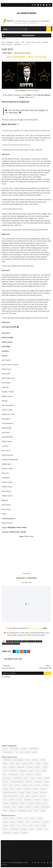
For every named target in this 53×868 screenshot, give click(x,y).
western (44, 826)
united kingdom (18, 760)
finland (47, 778)
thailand (6, 803)
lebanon (38, 785)
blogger (47, 673)
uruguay (25, 785)
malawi (21, 807)
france (28, 760)
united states (18, 44)
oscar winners (34, 749)
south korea (14, 771)
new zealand (17, 778)
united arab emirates (17, 782)
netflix (31, 829)
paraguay (36, 807)
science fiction (36, 822)
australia (24, 764)
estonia (38, 803)
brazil (37, 771)
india (5, 785)
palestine (28, 807)
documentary (14, 829)
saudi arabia (45, 807)
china (31, 764)
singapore (13, 811)
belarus (23, 803)
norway (45, 767)
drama (28, 42)
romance (40, 818)
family (24, 826)
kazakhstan (6, 807)
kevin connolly (36, 42)
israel (5, 774)
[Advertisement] (26, 728)
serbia (5, 811)
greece (26, 778)
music (31, 826)
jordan (45, 803)
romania (6, 782)
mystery (5, 822)
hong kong (30, 774)
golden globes (14, 749)
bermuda (30, 803)
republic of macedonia (10, 792)
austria (44, 771)
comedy (19, 818)
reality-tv (16, 833)
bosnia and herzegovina (10, 796)
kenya (14, 807)
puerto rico (37, 800)
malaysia (12, 800)
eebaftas (24, 749)
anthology (39, 829)
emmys (27, 752)
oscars (5, 749)
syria (36, 811)
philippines (28, 800)
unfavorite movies (7, 44)
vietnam (43, 811)
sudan (30, 811)
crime (23, 42)
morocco (44, 789)
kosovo (43, 796)
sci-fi (28, 822)
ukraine (17, 785)
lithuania (36, 789)
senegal (21, 792)
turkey (33, 778)
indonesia (35, 796)
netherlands (21, 767)
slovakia (19, 789)
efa (16, 752)
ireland (45, 764)
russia (31, 771)
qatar (11, 785)
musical (5, 829)
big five (35, 752)
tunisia (35, 792)
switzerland (23, 771)
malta (12, 789)
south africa (38, 782)
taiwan (29, 792)
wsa (21, 752)
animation (24, 829)
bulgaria (40, 778)
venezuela (43, 792)
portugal (45, 785)
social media (7, 833)
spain (17, 764)
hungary (38, 774)
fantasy (5, 826)
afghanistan (14, 803)
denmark (12, 767)
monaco (19, 800)
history (12, 826)
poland (5, 771)
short (46, 829)
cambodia (27, 789)
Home (4, 42)
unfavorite (45, 42)
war (19, 826)
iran (31, 785)
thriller (12, 818)
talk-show (24, 833)
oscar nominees (8, 752)
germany (35, 760)
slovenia (46, 800)
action (33, 818)
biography (10, 42)
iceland (46, 782)
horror (12, 822)
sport (37, 826)
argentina (30, 767)
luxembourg (7, 778)
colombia (29, 782)
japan (5, 767)
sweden (38, 764)
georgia (5, 789)
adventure (20, 822)
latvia (5, 800)
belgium (5, 764)
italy (12, 764)
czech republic (13, 774)
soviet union (22, 811)
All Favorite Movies (35, 628)
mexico (38, 767)
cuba (22, 796)
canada (17, 42)
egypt (28, 796)
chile (22, 774)
